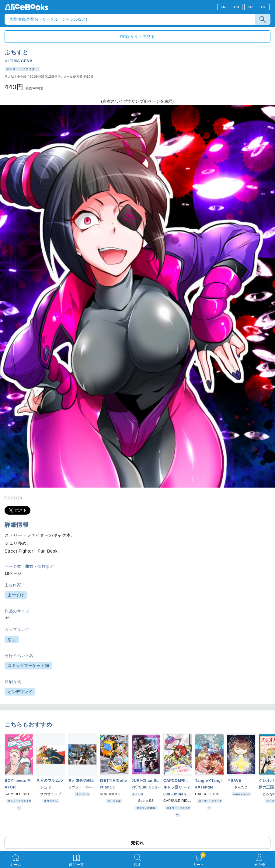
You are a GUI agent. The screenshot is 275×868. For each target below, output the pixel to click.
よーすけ (16, 595)
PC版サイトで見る (137, 37)
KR (250, 7)
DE (264, 7)
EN (223, 7)
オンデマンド (20, 692)
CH (237, 7)
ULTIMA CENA (19, 61)
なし (12, 640)
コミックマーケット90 (28, 666)
